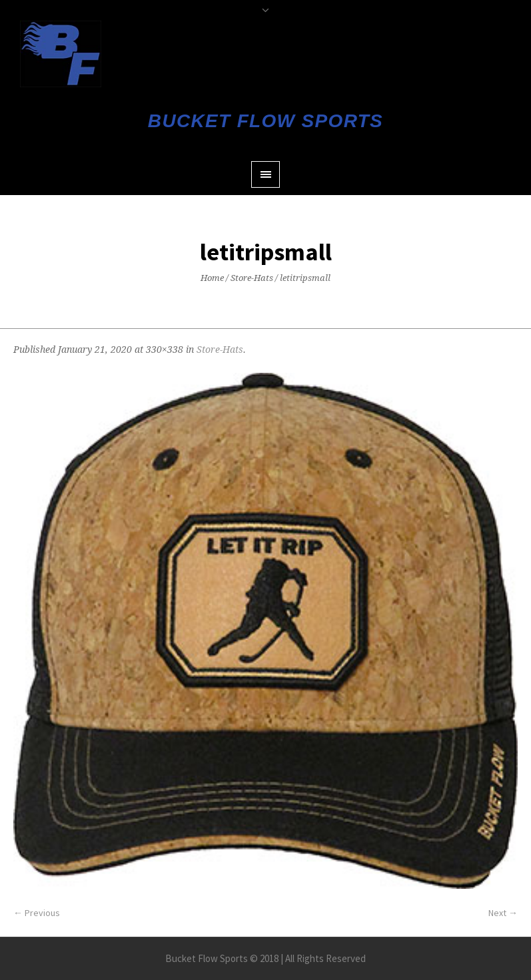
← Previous (37, 913)
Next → (503, 913)
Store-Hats (252, 278)
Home (212, 278)
